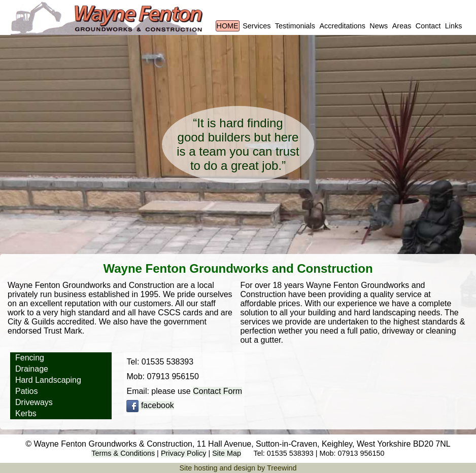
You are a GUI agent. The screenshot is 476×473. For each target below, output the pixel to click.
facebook (150, 405)
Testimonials (295, 26)
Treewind (282, 468)
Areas (402, 26)
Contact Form (217, 391)
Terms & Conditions (123, 453)
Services (257, 26)
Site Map (227, 453)
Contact (428, 26)
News (379, 26)
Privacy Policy (184, 453)
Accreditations (342, 26)
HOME (228, 26)
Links (454, 26)
